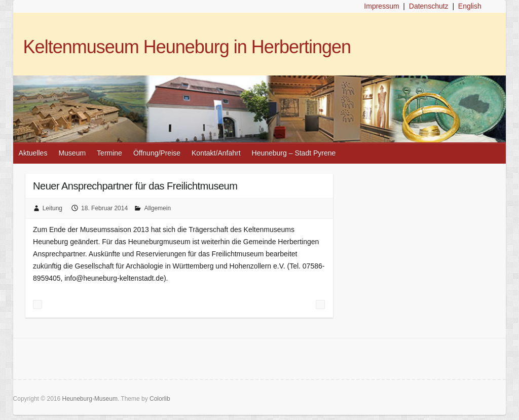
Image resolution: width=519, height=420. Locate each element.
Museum (72, 153)
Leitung (52, 208)
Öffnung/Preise (157, 153)
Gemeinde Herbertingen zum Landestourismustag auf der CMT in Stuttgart (38, 304)
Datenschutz (429, 6)
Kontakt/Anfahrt (216, 153)
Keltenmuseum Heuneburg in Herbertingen (187, 47)
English (470, 6)
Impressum (381, 6)
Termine (109, 153)
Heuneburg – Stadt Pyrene (294, 153)
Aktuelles (33, 153)
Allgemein (157, 208)
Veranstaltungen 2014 (320, 304)
